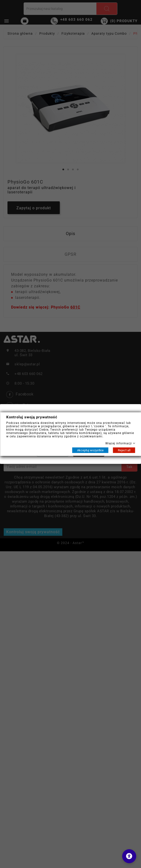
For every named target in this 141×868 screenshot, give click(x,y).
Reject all (124, 450)
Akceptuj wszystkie (90, 450)
